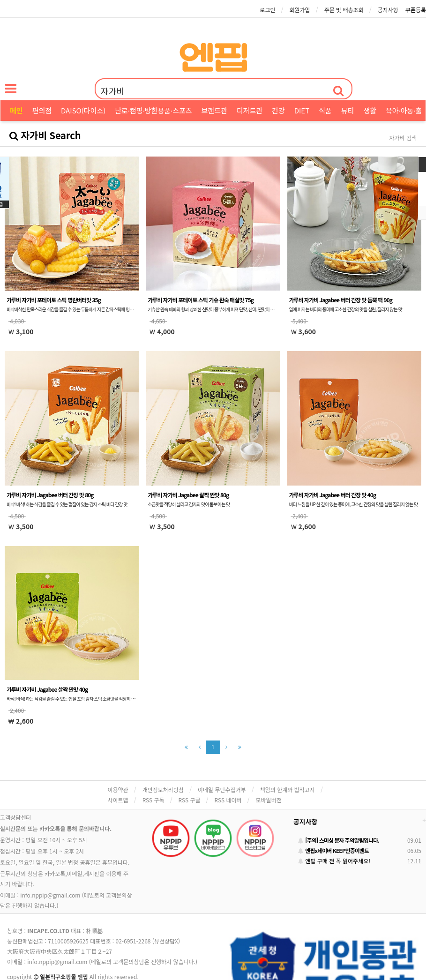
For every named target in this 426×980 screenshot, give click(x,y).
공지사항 (388, 10)
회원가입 (299, 10)
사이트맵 (118, 800)
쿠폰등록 (416, 10)
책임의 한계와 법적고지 (288, 789)
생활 (370, 110)
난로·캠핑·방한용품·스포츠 (153, 110)
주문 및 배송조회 (344, 10)
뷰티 (348, 110)
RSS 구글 (190, 800)
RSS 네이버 (228, 800)
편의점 (42, 110)
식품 (325, 110)
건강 (278, 110)
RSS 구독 (153, 800)
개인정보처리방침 (163, 789)
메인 (16, 110)
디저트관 (250, 110)
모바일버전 (269, 800)
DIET (302, 110)
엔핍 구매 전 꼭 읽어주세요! (334, 861)
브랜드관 (214, 110)
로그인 (267, 10)
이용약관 (118, 789)
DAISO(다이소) (83, 110)
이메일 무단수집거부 (222, 789)
